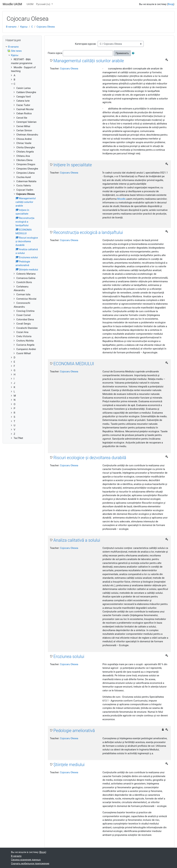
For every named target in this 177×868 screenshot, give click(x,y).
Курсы (24, 27)
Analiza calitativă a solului (77, 540)
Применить (122, 53)
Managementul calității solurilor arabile (89, 61)
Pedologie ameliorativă (74, 731)
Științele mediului (69, 765)
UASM (30, 4)
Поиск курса (55, 53)
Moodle (121, 199)
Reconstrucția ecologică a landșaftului (88, 232)
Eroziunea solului (69, 657)
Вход (171, 4)
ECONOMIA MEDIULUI (74, 364)
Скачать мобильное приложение (30, 863)
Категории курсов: (86, 44)
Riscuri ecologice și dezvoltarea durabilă (90, 458)
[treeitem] (22, 47)
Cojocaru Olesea (46, 27)
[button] (134, 53)
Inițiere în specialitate (73, 165)
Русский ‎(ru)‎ (43, 4)
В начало (11, 27)
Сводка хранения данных (26, 860)
